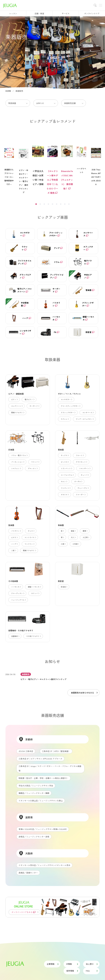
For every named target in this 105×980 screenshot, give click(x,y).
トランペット (66, 468)
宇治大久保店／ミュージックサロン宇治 (36, 786)
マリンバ (35, 462)
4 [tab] (48, 204)
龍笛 (73, 531)
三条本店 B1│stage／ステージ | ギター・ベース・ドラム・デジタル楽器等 (50, 768)
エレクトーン (17, 406)
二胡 (13, 550)
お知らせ (40, 103)
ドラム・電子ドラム (19, 455)
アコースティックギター (70, 406)
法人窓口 (92, 964)
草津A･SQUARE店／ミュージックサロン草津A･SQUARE (43, 829)
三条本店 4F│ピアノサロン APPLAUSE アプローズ (40, 759)
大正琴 (86, 537)
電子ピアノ (29, 399)
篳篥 (85, 531)
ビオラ (14, 537)
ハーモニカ (16, 587)
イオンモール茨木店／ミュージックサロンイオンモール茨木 (44, 865)
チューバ (85, 475)
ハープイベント (81, 155)
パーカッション (18, 462)
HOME (8, 91)
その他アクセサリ (33, 636)
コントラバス (30, 537)
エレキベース (88, 412)
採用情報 (72, 971)
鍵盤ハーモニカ (34, 587)
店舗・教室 (39, 13)
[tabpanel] (52, 164)
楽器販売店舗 (70, 103)
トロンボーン (85, 468)
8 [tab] (65, 204)
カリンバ (35, 593)
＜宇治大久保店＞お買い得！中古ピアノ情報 (38, 160)
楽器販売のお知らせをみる (84, 693)
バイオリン (16, 531)
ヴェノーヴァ (83, 488)
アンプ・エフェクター (85, 419)
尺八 (73, 537)
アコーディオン (18, 593)
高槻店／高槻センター (28, 873)
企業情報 (52, 964)
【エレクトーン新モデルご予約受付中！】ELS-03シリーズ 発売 (52, 164)
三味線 (76, 544)
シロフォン (16, 468)
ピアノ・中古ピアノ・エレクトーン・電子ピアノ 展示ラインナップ (24, 166)
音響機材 (15, 636)
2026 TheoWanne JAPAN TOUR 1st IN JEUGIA (96, 162)
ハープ (14, 544)
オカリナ (65, 494)
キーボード (34, 406)
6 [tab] (57, 204)
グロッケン (33, 468)
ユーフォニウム (67, 475)
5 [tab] (52, 204)
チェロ (31, 531)
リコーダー (81, 494)
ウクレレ (65, 419)
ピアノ (14, 399)
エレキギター (66, 399)
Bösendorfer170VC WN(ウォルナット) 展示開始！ (67, 162)
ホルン (64, 481)
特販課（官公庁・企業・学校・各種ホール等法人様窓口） (43, 778)
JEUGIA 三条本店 (26, 751)
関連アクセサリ (18, 412)
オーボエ (78, 481)
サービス (66, 13)
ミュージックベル (18, 600)
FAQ (92, 971)
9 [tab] (69, 204)
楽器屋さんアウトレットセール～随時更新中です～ (9, 162)
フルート (80, 455)
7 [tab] (61, 204)
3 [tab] (44, 204)
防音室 (64, 587)
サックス (65, 455)
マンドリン (29, 544)
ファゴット (66, 488)
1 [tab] (36, 204)
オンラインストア (92, 13)
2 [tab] (40, 204)
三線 (63, 544)
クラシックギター (68, 412)
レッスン (13, 13)
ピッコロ (65, 462)
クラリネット (81, 462)
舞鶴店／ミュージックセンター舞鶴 (34, 793)
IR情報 (72, 964)
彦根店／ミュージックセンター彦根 (34, 837)
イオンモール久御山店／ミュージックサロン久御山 (41, 801)
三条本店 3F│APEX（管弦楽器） (56, 751)
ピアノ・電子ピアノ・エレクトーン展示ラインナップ (43, 679)
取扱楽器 (12, 103)
